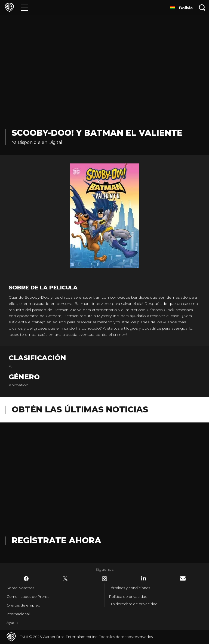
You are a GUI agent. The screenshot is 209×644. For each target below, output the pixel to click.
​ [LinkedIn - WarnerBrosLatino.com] (144, 578)
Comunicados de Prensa (28, 596)
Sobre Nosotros (20, 588)
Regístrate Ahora (56, 540)
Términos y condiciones (130, 588)
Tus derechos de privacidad (133, 604)
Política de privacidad (128, 596)
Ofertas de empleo (23, 605)
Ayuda (12, 623)
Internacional (18, 614)
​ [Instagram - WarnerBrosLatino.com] (104, 579)
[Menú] (25, 7)
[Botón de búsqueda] (202, 7)
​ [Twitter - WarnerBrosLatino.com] (65, 579)
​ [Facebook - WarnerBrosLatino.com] (26, 579)
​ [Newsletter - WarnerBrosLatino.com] (183, 578)
